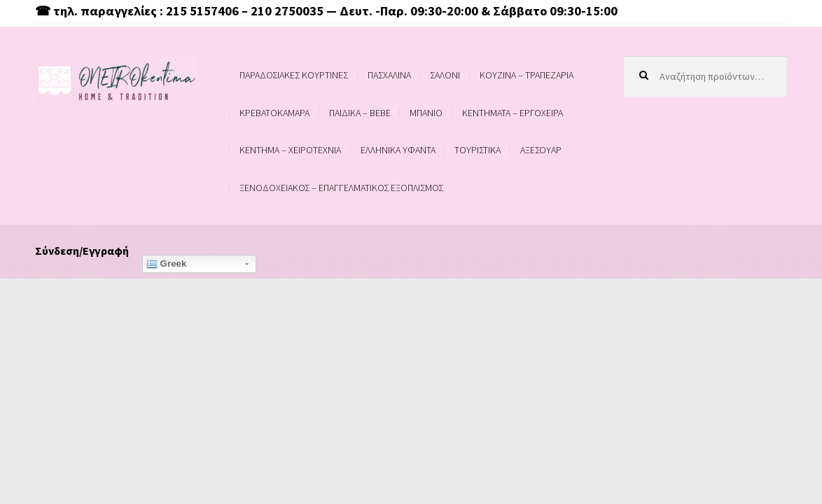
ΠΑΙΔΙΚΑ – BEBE (360, 113)
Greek (167, 264)
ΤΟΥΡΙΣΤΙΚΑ (478, 150)
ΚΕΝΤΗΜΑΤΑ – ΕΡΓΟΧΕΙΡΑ (513, 113)
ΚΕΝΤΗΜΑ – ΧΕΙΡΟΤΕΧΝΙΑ (290, 150)
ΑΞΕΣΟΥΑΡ (541, 150)
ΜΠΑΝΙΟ (426, 113)
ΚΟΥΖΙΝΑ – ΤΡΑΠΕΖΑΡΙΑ (527, 75)
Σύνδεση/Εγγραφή (82, 251)
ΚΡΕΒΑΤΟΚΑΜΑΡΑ (274, 113)
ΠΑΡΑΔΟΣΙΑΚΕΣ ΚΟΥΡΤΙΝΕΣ (294, 75)
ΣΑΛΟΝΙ (445, 75)
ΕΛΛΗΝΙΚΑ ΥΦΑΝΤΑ (398, 150)
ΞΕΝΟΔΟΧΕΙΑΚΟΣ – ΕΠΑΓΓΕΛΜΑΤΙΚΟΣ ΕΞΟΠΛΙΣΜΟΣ (341, 188)
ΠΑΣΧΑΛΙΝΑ (389, 75)
